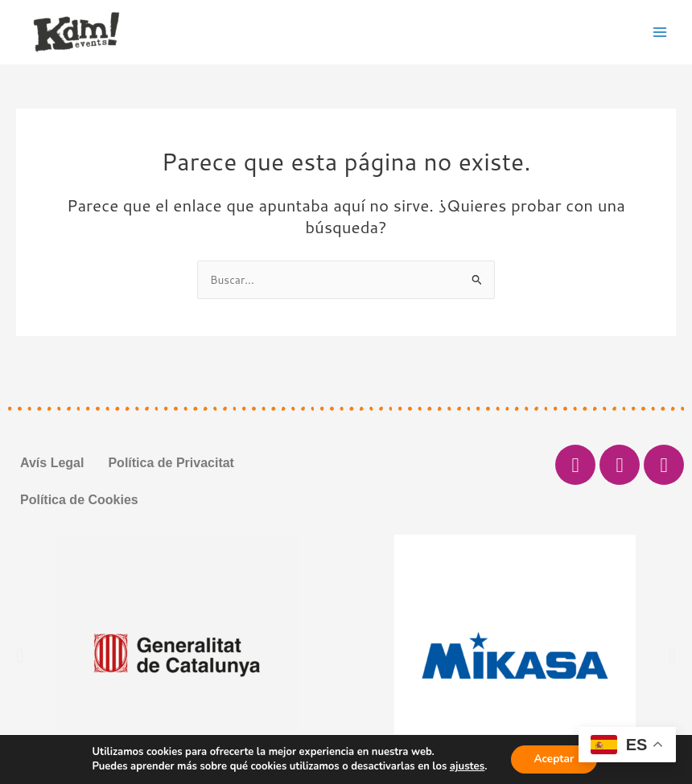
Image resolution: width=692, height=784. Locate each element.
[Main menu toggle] (660, 32)
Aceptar (553, 759)
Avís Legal (52, 463)
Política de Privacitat (171, 463)
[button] (20, 656)
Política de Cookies (79, 500)
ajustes (465, 766)
